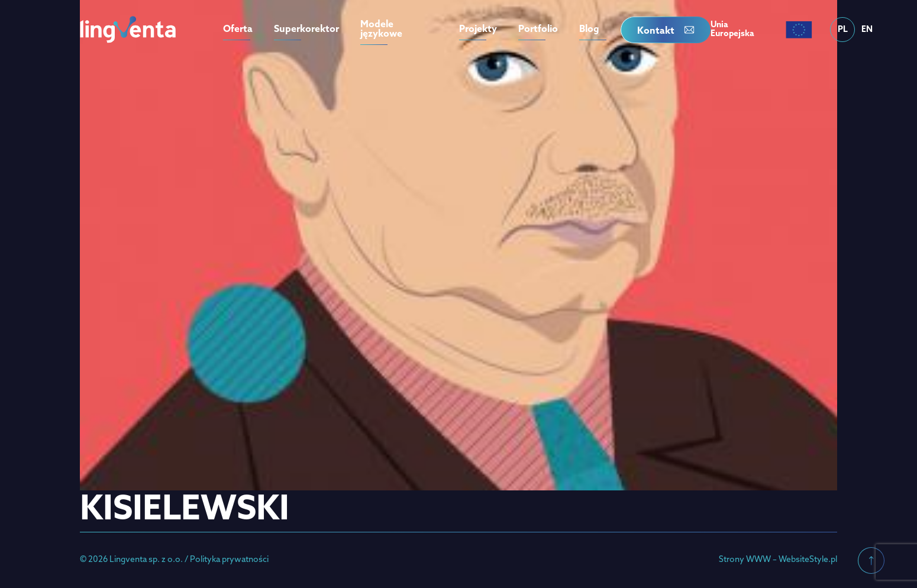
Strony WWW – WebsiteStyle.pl (778, 560)
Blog (589, 30)
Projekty (478, 30)
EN (867, 30)
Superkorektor (306, 30)
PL (843, 30)
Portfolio (538, 30)
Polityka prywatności (229, 560)
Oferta (238, 30)
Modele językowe (381, 30)
